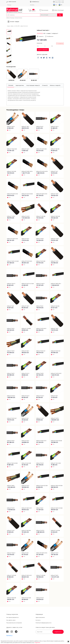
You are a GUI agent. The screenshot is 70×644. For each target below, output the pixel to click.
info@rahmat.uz (36, 2)
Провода (12, 18)
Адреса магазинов (40, 617)
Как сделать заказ (11, 620)
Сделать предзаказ (43, 50)
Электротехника (18, 18)
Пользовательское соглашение (14, 623)
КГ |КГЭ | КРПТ (17, 26)
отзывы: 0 (49, 33)
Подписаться (58, 632)
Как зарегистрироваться (12, 617)
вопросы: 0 (55, 33)
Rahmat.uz (9, 636)
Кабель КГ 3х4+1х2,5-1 (24, 26)
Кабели (8, 18)
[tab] (11, 85)
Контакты (32, 5)
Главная (8, 26)
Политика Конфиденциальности (43, 623)
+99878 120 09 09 (12, 2)
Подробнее (37, 642)
